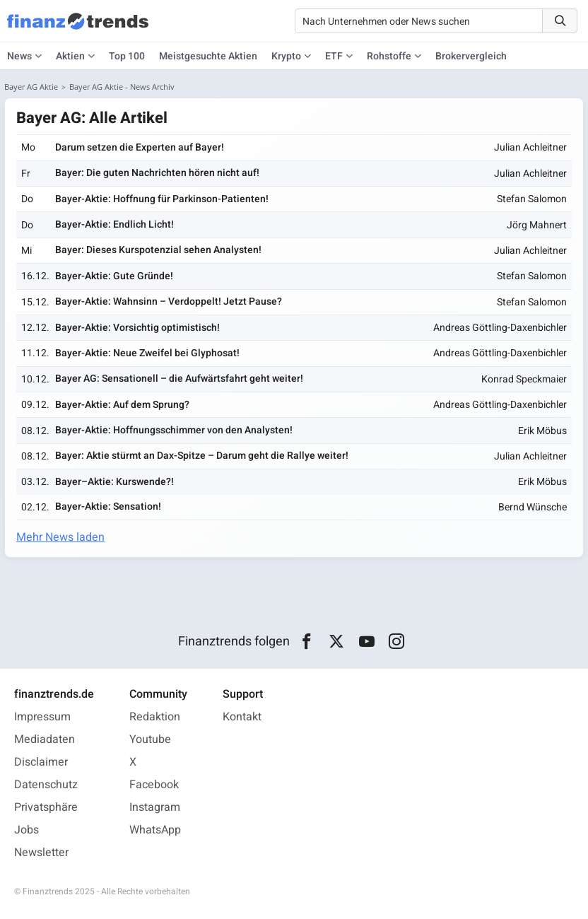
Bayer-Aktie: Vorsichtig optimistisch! (137, 328)
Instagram (155, 807)
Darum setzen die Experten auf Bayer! (140, 147)
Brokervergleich (471, 56)
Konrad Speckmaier (524, 379)
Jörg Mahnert (537, 225)
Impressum (42, 717)
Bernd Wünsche (533, 507)
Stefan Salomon (532, 199)
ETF (334, 56)
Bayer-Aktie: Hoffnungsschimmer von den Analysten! (174, 430)
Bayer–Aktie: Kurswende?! (114, 482)
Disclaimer (41, 762)
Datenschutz (46, 785)
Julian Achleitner (530, 147)
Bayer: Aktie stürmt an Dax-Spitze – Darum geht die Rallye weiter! (202, 456)
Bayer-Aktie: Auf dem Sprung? (122, 405)
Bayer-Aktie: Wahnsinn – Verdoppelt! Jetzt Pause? (169, 302)
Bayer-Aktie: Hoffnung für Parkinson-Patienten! (162, 199)
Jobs (27, 830)
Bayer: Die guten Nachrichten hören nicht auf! (157, 173)
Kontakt (242, 717)
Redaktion (155, 717)
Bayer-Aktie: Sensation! (108, 507)
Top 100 (127, 56)
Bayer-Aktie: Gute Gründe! (114, 276)
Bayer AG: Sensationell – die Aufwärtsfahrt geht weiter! (179, 379)
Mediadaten (45, 739)
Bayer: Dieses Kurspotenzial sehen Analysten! (158, 250)
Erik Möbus (542, 431)
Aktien (70, 56)
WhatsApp (155, 830)
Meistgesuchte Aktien (208, 56)
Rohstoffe (389, 56)
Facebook (154, 785)
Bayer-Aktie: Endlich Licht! (114, 224)
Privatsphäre (46, 807)
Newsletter (41, 853)
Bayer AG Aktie (31, 87)
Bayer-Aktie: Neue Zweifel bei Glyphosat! (147, 353)
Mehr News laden (60, 537)
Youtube (150, 739)
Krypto (286, 56)
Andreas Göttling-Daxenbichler (500, 328)
